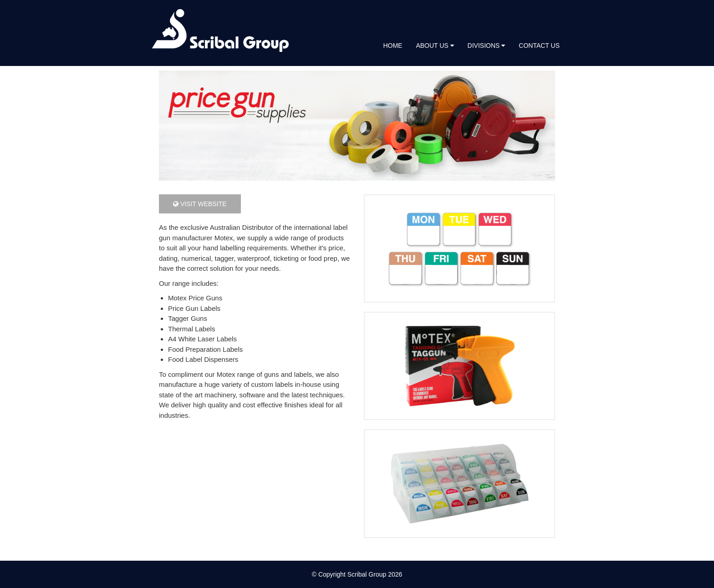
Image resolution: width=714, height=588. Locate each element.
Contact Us (539, 46)
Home (393, 46)
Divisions (487, 46)
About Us (435, 46)
